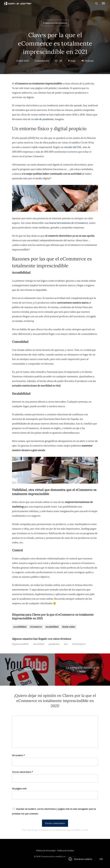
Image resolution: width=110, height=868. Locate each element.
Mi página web (19, 789)
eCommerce (36, 627)
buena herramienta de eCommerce (69, 223)
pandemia (54, 644)
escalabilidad (52, 627)
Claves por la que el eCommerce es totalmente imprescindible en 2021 (55, 43)
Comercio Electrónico (55, 23)
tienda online (69, 627)
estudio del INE (73, 147)
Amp (72, 61)
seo (66, 644)
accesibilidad (20, 627)
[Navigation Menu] (103, 3)
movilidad (39, 644)
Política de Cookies (66, 851)
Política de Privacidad (46, 851)
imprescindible (20, 644)
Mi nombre (18, 755)
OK (101, 859)
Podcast (88, 61)
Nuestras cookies (83, 859)
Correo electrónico (22, 772)
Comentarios (42, 61)
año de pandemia (44, 119)
